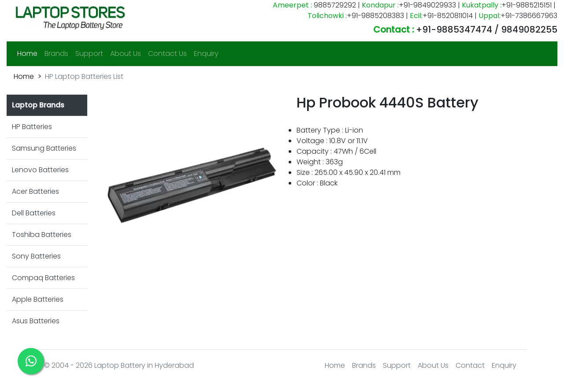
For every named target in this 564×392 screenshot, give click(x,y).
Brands (56, 54)
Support (89, 54)
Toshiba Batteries (42, 235)
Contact (470, 365)
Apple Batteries (38, 299)
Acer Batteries (35, 191)
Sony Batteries (36, 256)
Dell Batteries (34, 213)
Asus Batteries (36, 321)
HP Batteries (32, 127)
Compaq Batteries (43, 278)
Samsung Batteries (44, 148)
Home (29, 53)
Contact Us (167, 54)
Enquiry (206, 54)
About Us (126, 54)
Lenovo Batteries (40, 170)
